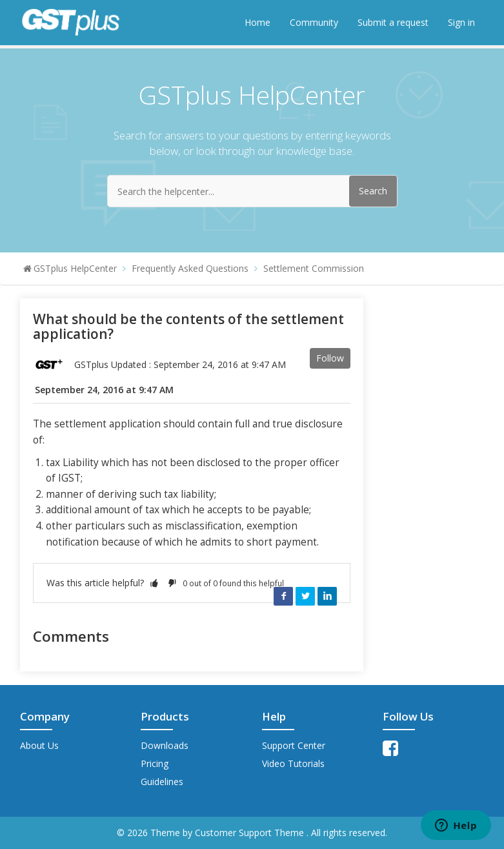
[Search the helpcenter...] (252, 191)
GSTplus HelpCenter (75, 268)
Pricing (155, 763)
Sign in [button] (461, 22)
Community (314, 22)
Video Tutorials (293, 763)
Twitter (305, 596)
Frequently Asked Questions (190, 268)
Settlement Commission (314, 268)
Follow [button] (330, 358)
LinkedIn (327, 596)
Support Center (294, 745)
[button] (154, 583)
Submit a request (393, 22)
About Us (39, 745)
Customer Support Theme (251, 833)
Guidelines (162, 782)
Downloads (165, 745)
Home (257, 22)
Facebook (283, 596)
